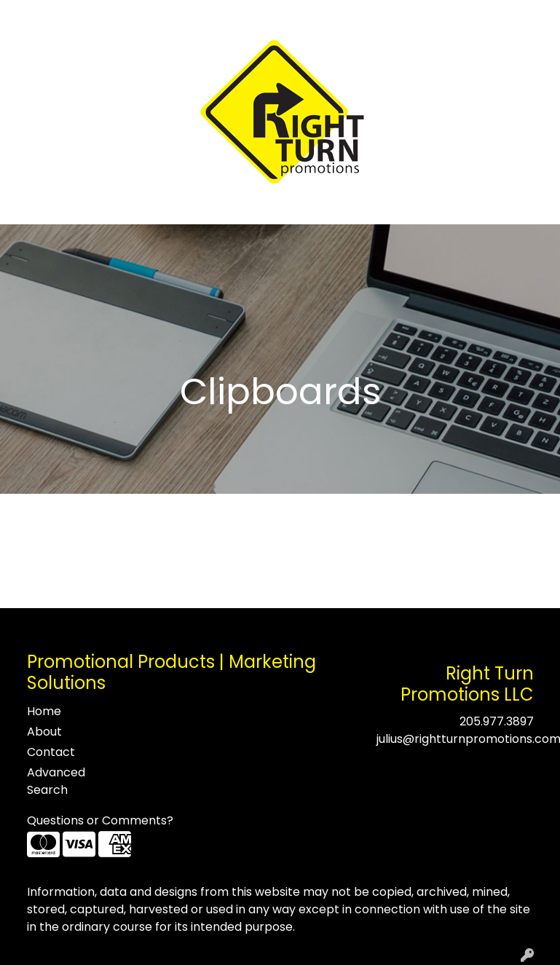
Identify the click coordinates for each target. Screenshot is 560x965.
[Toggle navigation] (23, 208)
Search (358, 16)
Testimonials (139, 16)
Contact (210, 16)
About (76, 16)
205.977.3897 (497, 721)
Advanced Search (56, 781)
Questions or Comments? (100, 820)
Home (31, 16)
